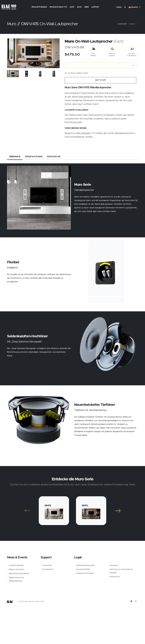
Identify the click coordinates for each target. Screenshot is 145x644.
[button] (135, 7)
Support (95, 7)
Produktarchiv (48, 569)
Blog (79, 7)
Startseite (122, 24)
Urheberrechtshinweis (85, 573)
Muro (132, 24)
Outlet (119, 7)
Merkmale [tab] (15, 157)
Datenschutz (115, 577)
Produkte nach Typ (58, 7)
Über (86, 7)
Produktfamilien (39, 7)
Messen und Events (17, 570)
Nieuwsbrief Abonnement (19, 574)
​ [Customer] (125, 7)
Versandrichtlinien (83, 569)
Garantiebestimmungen (85, 565)
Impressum (114, 565)
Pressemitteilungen (16, 565)
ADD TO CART (101, 80)
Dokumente (47, 565)
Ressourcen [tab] (54, 157)
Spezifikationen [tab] (34, 157)
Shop (72, 7)
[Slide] (10, 53)
